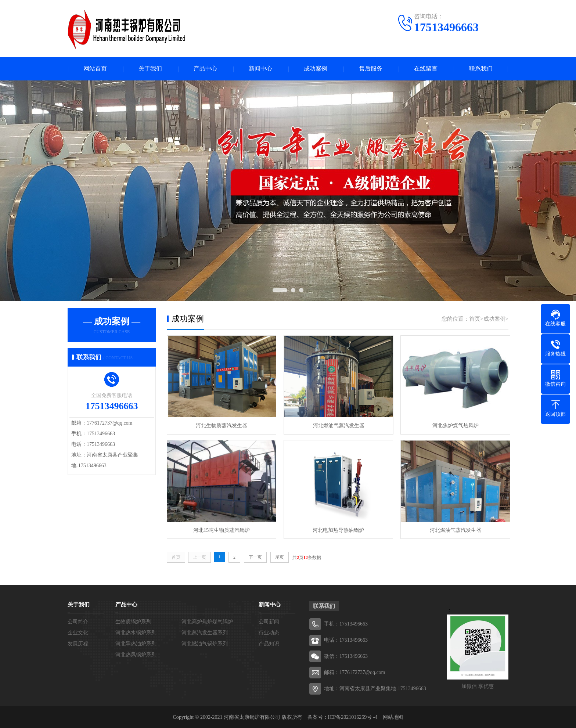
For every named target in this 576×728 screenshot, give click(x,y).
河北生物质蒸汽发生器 (221, 426)
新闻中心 (260, 69)
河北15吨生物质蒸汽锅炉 (221, 529)
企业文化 (78, 632)
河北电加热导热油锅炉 (337, 529)
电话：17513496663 (346, 640)
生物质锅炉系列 (133, 621)
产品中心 (205, 69)
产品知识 (269, 643)
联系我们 (481, 69)
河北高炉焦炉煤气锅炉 (207, 621)
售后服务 (371, 69)
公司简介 (78, 621)
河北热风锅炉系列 (136, 654)
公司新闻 (269, 621)
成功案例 (316, 69)
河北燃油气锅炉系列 (205, 643)
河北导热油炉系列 (136, 643)
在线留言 (426, 69)
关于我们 (150, 69)
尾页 (280, 557)
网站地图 (393, 717)
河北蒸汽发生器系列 (205, 632)
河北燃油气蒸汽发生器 (337, 426)
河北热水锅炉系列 (136, 632)
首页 (475, 319)
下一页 (255, 557)
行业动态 (269, 632)
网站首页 (95, 69)
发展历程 (78, 643)
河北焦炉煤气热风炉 (453, 426)
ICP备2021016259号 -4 (353, 717)
